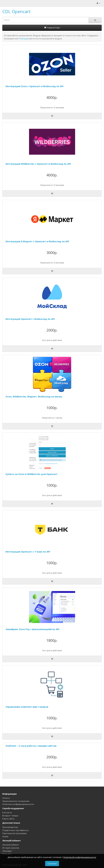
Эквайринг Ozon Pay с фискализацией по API (32, 629)
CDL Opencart (16, 11)
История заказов (11, 848)
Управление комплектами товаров (27, 707)
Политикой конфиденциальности (80, 857)
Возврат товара (10, 816)
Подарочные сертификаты (16, 830)
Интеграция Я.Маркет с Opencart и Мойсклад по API (37, 241)
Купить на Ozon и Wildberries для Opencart (31, 474)
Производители (10, 827)
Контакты (7, 812)
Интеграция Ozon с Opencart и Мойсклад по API (35, 86)
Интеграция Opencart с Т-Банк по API (28, 552)
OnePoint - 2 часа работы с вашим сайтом (31, 746)
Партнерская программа (14, 833)
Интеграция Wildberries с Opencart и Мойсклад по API (38, 164)
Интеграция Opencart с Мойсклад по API (30, 319)
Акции (5, 836)
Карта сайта (8, 819)
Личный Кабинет (11, 845)
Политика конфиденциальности (18, 804)
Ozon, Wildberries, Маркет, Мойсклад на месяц (34, 396)
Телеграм (24, 39)
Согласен (52, 864)
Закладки (7, 851)
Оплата (6, 798)
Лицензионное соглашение (16, 801)
